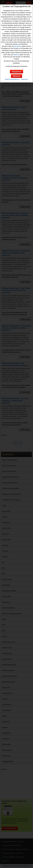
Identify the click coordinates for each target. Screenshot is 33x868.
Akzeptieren (18, 46)
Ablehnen (16, 55)
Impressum (25, 79)
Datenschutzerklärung (12, 79)
